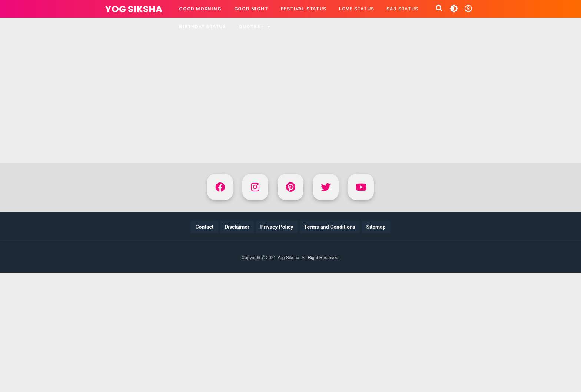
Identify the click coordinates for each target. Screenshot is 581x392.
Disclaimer (237, 227)
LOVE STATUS (357, 9)
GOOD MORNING (200, 9)
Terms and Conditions (330, 227)
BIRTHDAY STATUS (202, 27)
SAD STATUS (402, 9)
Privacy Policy (277, 227)
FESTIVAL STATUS (304, 9)
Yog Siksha (134, 9)
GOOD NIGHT (251, 9)
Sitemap (376, 227)
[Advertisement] (290, 78)
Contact (204, 227)
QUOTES (251, 27)
